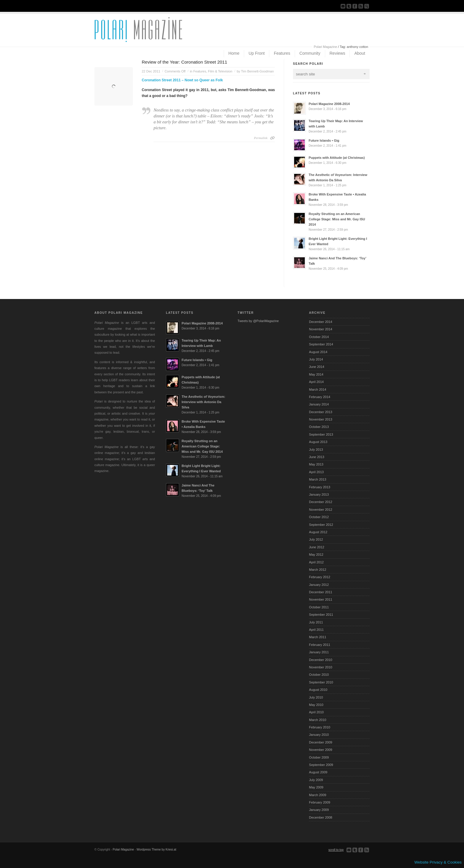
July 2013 (316, 450)
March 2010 (318, 720)
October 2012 (319, 517)
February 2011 (320, 645)
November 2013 (320, 419)
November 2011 (320, 599)
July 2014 (316, 359)
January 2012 (319, 585)
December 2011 (320, 592)
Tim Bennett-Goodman (257, 71)
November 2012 (320, 510)
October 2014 (319, 337)
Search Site (367, 6)
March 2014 (318, 389)
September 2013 (321, 434)
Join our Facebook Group (355, 6)
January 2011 (319, 652)
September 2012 (321, 525)
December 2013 (320, 412)
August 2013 (318, 442)
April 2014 (316, 382)
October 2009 (319, 757)
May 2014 (316, 374)
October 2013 (319, 427)
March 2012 (318, 570)
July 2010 (316, 697)
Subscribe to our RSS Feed (361, 6)
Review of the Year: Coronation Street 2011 (185, 62)
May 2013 (316, 464)
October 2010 (319, 675)
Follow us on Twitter (349, 6)
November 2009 (320, 750)
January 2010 (319, 735)
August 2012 (318, 532)
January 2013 (319, 494)
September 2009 (321, 765)
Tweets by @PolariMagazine (258, 321)
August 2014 (318, 352)
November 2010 (320, 667)
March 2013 (318, 479)
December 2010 (320, 660)
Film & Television (220, 71)
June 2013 (316, 457)
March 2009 (318, 795)
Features (200, 71)
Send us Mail (343, 6)
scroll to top (336, 850)
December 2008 (320, 817)
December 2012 (320, 502)
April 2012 (316, 562)
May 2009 (316, 787)
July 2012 (316, 539)
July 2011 (316, 622)
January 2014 (319, 404)
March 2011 (318, 637)
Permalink (261, 138)
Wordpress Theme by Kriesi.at (156, 850)
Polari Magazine (325, 47)
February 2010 (320, 727)
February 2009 (320, 802)
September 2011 (321, 615)
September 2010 (321, 682)
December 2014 (320, 322)
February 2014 (320, 397)
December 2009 (320, 742)
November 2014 (320, 329)
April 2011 (316, 630)
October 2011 (319, 607)
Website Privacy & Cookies (438, 862)
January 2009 (319, 810)
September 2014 (321, 344)
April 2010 (316, 712)
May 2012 (316, 555)
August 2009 (318, 772)
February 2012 (320, 577)
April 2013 (316, 472)
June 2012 (316, 547)
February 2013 (320, 487)
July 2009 (316, 780)
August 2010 (318, 690)
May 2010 (316, 705)
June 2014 (316, 367)
